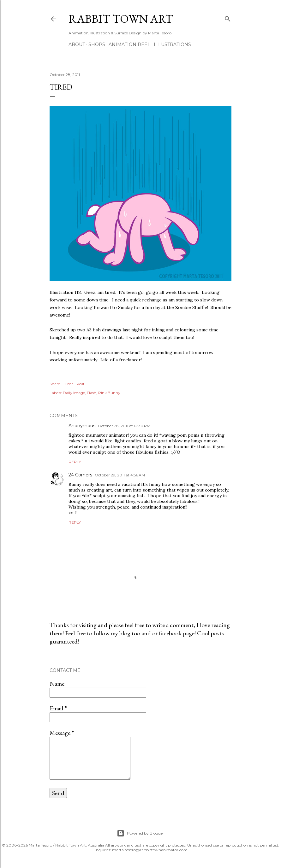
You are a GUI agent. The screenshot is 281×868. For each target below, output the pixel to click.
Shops (97, 44)
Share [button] (55, 384)
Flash (92, 393)
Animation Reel (129, 44)
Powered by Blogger (140, 833)
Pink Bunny (109, 393)
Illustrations (172, 44)
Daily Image (74, 393)
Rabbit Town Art (121, 19)
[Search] (228, 17)
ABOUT (77, 44)
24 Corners (80, 475)
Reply (75, 462)
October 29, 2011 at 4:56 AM (120, 475)
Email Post (75, 384)
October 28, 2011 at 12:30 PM (124, 426)
